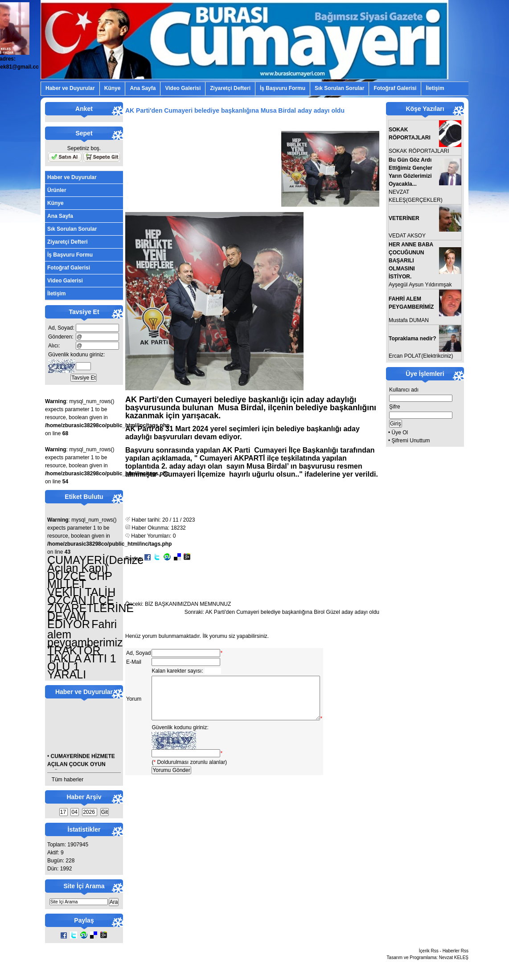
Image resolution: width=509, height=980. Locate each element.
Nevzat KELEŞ (454, 958)
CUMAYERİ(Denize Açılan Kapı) (95, 564)
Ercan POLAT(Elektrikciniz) (421, 356)
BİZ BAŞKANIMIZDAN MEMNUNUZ (188, 604)
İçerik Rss (429, 951)
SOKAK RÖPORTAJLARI (419, 151)
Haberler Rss (456, 951)
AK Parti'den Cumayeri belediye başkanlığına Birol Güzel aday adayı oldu (292, 612)
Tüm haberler (68, 780)
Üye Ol (400, 433)
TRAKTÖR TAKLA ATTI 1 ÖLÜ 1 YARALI (82, 662)
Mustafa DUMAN (409, 320)
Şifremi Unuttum (411, 441)
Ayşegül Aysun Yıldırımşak (420, 285)
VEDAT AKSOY (407, 236)
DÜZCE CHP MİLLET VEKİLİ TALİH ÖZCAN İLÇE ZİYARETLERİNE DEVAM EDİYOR (90, 600)
